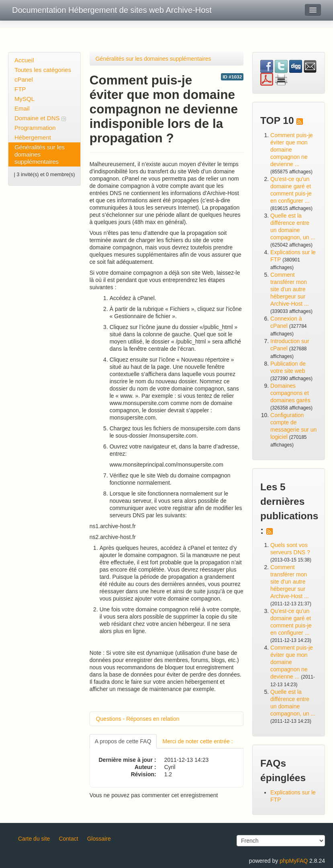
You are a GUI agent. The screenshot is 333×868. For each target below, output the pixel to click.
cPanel (24, 79)
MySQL (25, 99)
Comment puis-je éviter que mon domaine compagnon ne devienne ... (292, 150)
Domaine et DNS (40, 118)
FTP (20, 89)
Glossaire (99, 839)
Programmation (35, 128)
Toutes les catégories (43, 70)
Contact (68, 839)
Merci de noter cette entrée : (198, 741)
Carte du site (34, 839)
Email (22, 108)
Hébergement (33, 137)
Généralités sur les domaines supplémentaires (40, 154)
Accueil (24, 60)
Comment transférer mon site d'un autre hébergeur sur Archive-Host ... (290, 289)
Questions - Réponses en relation (138, 719)
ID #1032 (232, 77)
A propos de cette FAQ (123, 741)
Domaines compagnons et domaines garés (290, 393)
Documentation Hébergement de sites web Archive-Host (112, 10)
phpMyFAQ (294, 861)
